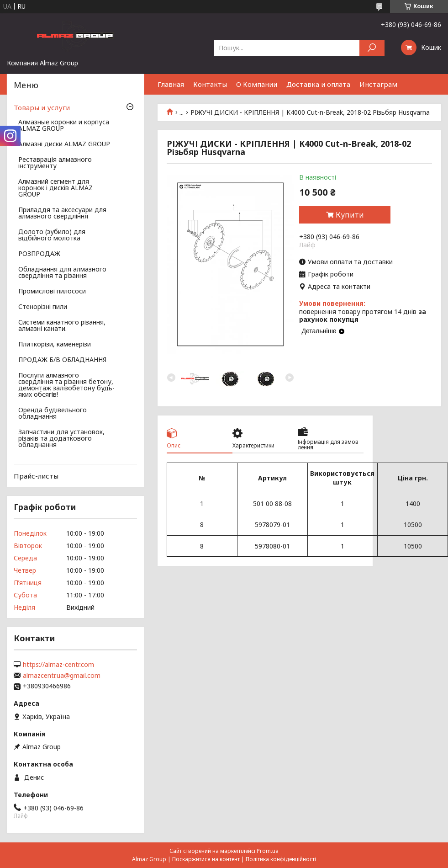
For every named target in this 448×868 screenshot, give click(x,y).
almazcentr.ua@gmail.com (62, 676)
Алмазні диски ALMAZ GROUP (64, 144)
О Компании (257, 84)
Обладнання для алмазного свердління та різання (62, 273)
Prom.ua (268, 851)
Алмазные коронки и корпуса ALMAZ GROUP (64, 126)
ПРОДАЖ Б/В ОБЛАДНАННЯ (62, 360)
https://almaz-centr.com (58, 665)
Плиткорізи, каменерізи (55, 345)
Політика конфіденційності (281, 859)
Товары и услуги (42, 107)
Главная (171, 84)
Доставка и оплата (318, 84)
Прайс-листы (36, 476)
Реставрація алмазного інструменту (55, 163)
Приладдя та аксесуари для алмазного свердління (62, 213)
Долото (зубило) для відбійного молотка (52, 235)
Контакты (210, 84)
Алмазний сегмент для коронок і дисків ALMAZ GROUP (55, 188)
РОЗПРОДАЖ (39, 254)
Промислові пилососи (52, 292)
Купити (350, 215)
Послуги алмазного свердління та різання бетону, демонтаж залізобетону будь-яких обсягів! (66, 385)
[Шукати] (372, 48)
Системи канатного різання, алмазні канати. (62, 326)
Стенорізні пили (43, 307)
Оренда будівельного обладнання (53, 414)
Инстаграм (378, 84)
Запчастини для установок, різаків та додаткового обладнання (61, 439)
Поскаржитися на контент (206, 859)
